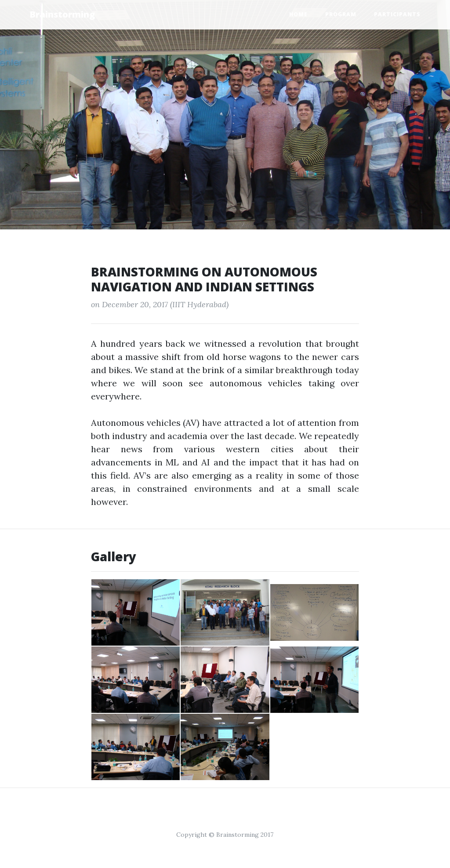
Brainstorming (62, 14)
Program (341, 14)
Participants (397, 14)
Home (298, 14)
